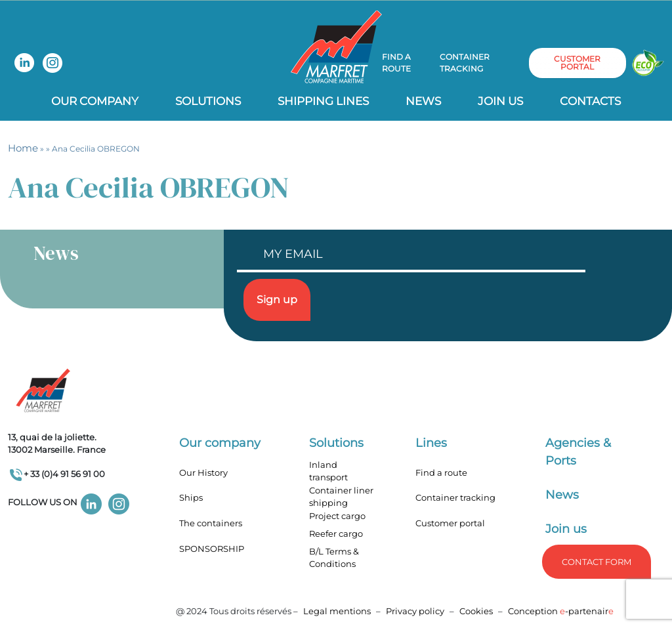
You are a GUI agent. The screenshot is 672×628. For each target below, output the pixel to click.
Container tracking (465, 63)
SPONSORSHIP (212, 549)
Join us (500, 101)
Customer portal (450, 523)
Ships (191, 497)
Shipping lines (323, 101)
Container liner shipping (341, 497)
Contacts (590, 101)
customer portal (577, 63)
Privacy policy (416, 611)
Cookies (476, 611)
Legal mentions (337, 611)
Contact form (597, 562)
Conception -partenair (561, 611)
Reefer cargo (336, 534)
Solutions (208, 101)
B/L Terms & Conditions (334, 558)
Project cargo (337, 516)
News (423, 101)
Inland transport (328, 471)
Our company (95, 101)
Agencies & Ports (578, 452)
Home (23, 148)
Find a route (396, 63)
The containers (211, 523)
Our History (203, 472)
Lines (431, 443)
